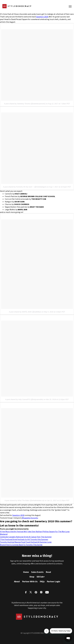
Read (48, 572)
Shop (32, 577)
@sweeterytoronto (30, 518)
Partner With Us (30, 582)
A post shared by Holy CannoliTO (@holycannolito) (24, 399)
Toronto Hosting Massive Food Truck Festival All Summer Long (26, 542)
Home (26, 572)
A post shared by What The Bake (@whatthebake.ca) (24, 500)
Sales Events (37, 572)
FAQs (42, 582)
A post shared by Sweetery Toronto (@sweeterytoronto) (25, 104)
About (17, 582)
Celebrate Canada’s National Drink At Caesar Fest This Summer (26, 537)
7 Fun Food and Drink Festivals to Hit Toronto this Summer (24, 539)
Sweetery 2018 (42, 17)
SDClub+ (41, 577)
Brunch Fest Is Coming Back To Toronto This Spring (21, 545)
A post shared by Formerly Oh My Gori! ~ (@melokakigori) (25, 187)
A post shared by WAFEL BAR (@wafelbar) (25, 312)
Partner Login (54, 582)
